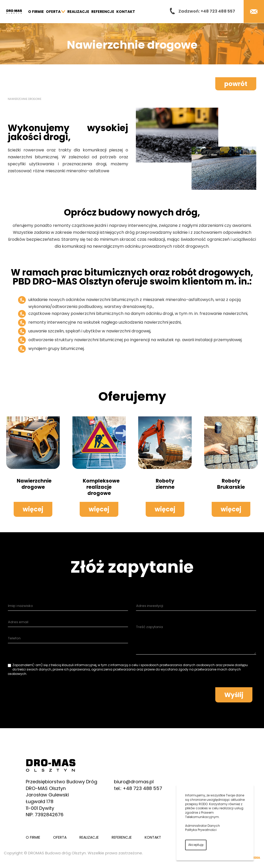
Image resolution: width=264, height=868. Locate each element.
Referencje (103, 12)
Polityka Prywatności (201, 830)
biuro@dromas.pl (134, 782)
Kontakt (126, 12)
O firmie (36, 12)
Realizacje (78, 12)
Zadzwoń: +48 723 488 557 (207, 11)
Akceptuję (196, 845)
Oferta (56, 12)
